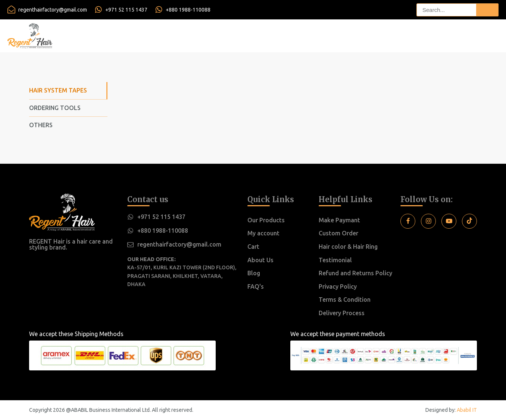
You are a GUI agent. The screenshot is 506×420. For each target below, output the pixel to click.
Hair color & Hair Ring (348, 247)
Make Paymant (339, 220)
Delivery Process (342, 313)
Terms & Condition (345, 300)
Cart (253, 247)
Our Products (266, 220)
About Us (260, 260)
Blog (254, 273)
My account (263, 233)
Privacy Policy (338, 286)
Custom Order (338, 233)
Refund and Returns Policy (355, 273)
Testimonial (335, 260)
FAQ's (256, 286)
